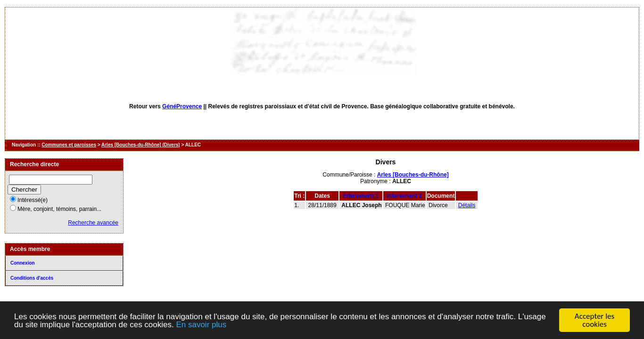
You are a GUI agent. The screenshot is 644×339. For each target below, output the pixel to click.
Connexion (23, 263)
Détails (467, 205)
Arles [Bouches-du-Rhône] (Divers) (141, 145)
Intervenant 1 (361, 196)
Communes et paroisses (69, 145)
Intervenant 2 (404, 196)
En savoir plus (201, 325)
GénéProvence (182, 106)
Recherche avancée (93, 223)
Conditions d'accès (32, 278)
